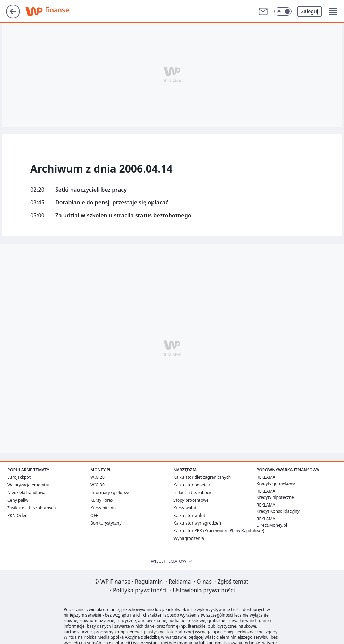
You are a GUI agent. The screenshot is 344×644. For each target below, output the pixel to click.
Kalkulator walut (189, 515)
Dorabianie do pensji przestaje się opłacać (112, 203)
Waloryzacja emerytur (29, 485)
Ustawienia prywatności (202, 590)
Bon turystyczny (106, 523)
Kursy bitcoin (103, 508)
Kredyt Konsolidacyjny (278, 511)
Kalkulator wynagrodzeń (197, 523)
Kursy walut (185, 508)
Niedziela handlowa (26, 492)
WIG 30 (97, 485)
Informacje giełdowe (110, 492)
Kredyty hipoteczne (275, 497)
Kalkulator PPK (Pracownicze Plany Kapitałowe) (219, 531)
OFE (94, 515)
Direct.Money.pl (272, 525)
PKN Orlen (18, 515)
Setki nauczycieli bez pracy (91, 190)
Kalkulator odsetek (192, 485)
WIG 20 (97, 477)
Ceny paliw (18, 500)
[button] (283, 11)
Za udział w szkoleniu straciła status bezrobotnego (123, 215)
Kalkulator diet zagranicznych (202, 477)
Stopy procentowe (191, 500)
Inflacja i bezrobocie (193, 492)
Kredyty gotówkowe (276, 483)
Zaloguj (310, 11)
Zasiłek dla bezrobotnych (32, 508)
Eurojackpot (19, 477)
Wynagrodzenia (189, 538)
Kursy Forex (102, 500)
